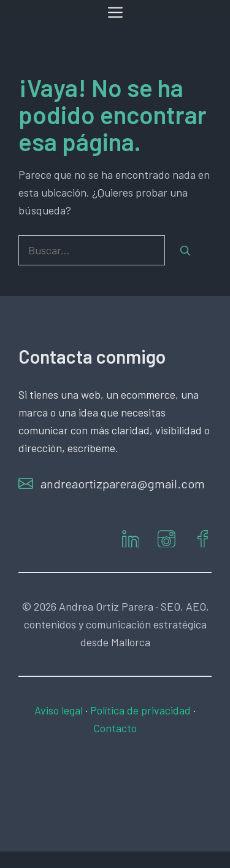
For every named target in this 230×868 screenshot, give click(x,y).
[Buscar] (185, 251)
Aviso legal (59, 710)
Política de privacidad (140, 710)
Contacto (115, 728)
